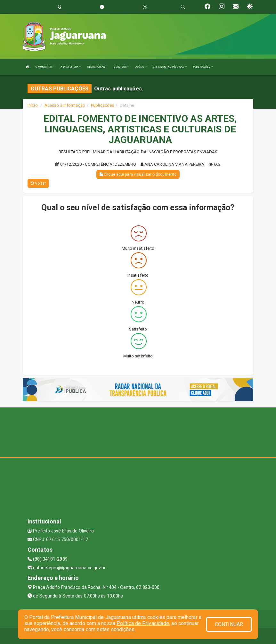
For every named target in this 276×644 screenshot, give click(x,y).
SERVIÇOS (121, 67)
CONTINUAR (229, 624)
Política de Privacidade (143, 623)
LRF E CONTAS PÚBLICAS (170, 67)
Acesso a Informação (65, 105)
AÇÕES (141, 67)
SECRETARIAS (97, 67)
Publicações (102, 105)
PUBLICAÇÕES (203, 67)
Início (33, 105)
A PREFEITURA (70, 67)
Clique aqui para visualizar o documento (138, 174)
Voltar (38, 183)
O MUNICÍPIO (45, 67)
